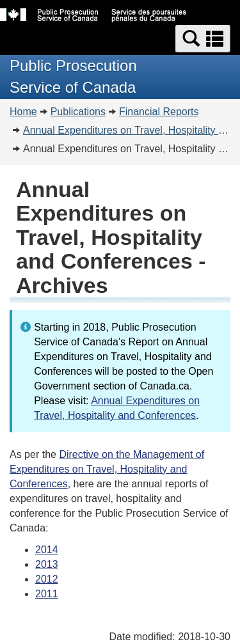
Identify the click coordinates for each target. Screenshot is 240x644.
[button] (203, 39)
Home (23, 112)
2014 (47, 550)
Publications (78, 112)
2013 (47, 564)
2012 (47, 579)
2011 (47, 594)
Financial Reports (159, 112)
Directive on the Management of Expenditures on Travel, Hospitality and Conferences (107, 469)
